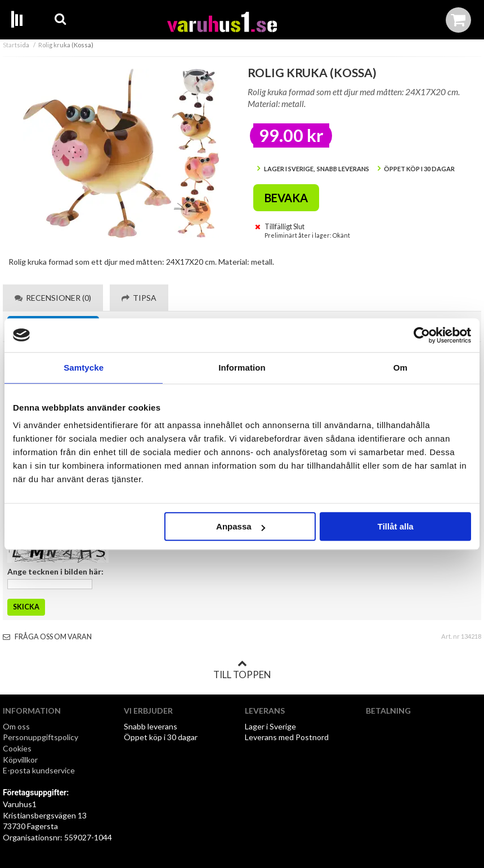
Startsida (16, 45)
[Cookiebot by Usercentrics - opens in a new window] (422, 335)
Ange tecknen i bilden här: (55, 571)
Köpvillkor (20, 760)
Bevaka (286, 198)
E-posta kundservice (40, 770)
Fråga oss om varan (47, 637)
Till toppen (242, 670)
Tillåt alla (396, 526)
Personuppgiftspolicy (41, 737)
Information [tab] (242, 368)
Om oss (16, 726)
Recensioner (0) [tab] (53, 298)
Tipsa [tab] (139, 298)
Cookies (17, 748)
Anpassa (241, 526)
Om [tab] (400, 368)
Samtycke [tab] (84, 368)
